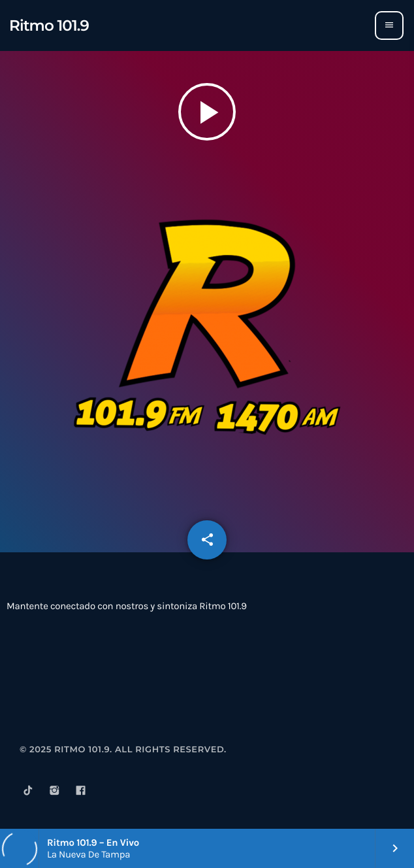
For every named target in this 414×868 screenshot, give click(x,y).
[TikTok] (28, 793)
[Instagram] (54, 793)
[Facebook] (81, 793)
